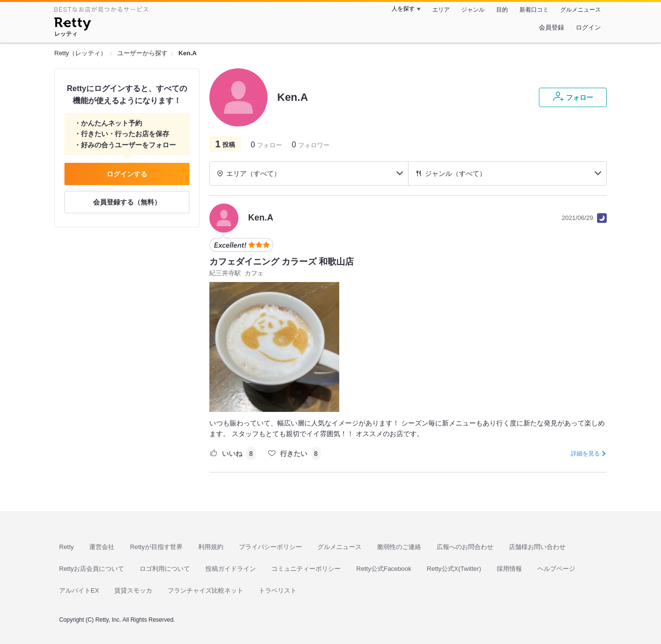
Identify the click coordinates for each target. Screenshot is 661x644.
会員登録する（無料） (127, 202)
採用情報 (509, 569)
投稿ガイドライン (231, 569)
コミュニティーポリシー (306, 569)
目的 (502, 10)
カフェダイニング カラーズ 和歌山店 (282, 262)
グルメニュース (581, 10)
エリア (441, 10)
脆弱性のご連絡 (399, 547)
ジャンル (473, 10)
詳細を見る (585, 454)
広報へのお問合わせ (465, 547)
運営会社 (102, 547)
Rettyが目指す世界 (156, 547)
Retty (66, 547)
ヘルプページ (556, 569)
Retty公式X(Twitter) (454, 569)
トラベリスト (278, 590)
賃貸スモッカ (133, 590)
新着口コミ (534, 10)
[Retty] (72, 25)
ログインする (127, 174)
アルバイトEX (79, 590)
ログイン (588, 27)
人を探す (403, 9)
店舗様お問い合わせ (537, 547)
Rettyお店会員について (92, 569)
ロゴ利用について (165, 569)
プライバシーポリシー (270, 547)
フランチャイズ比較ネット (205, 590)
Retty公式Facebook (384, 569)
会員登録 (551, 27)
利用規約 (211, 547)
